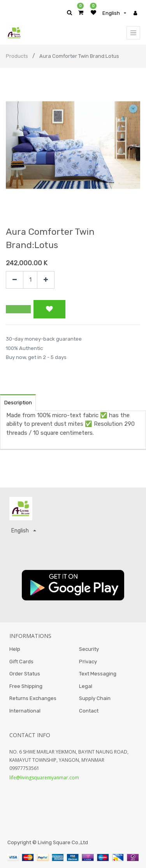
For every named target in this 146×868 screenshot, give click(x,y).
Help (15, 649)
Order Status (25, 674)
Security (89, 649)
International (25, 711)
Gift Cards (21, 662)
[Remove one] (15, 280)
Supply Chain (95, 698)
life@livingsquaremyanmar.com (44, 778)
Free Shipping (26, 686)
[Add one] (46, 280)
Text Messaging (98, 674)
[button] (18, 309)
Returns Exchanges (33, 698)
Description (18, 403)
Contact (89, 711)
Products (17, 56)
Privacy (88, 662)
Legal (86, 686)
